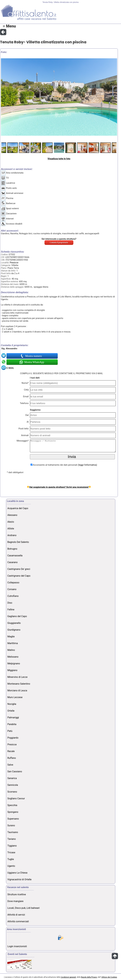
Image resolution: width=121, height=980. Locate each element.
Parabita (12, 724)
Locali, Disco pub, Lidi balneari (23, 908)
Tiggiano (12, 846)
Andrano (12, 535)
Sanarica (12, 778)
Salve (10, 765)
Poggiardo (13, 738)
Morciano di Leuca (17, 690)
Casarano (12, 562)
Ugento (11, 866)
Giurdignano (14, 630)
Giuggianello (14, 623)
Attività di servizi (16, 915)
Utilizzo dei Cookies (109, 977)
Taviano (12, 839)
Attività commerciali (18, 921)
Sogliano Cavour (16, 798)
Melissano (13, 657)
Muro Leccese (15, 697)
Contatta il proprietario (59, 242)
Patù (10, 731)
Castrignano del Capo (19, 576)
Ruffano (12, 758)
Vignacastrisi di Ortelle (19, 879)
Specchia (12, 805)
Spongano (13, 812)
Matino (11, 650)
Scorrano (12, 792)
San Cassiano (15, 771)
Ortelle (11, 711)
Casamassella (15, 556)
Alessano (12, 515)
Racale (11, 751)
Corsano (12, 589)
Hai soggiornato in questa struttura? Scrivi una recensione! (59, 487)
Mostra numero (34, 356)
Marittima (13, 643)
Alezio (11, 522)
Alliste (11, 529)
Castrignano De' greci (19, 569)
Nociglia (12, 704)
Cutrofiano (13, 596)
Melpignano (14, 664)
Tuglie (11, 859)
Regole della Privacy (89, 977)
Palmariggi (13, 717)
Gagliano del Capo (17, 616)
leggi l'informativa (87, 465)
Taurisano (13, 832)
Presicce (14, 263)
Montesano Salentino (19, 684)
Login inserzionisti (17, 946)
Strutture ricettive (17, 894)
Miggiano (12, 670)
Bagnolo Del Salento (18, 542)
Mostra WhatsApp (34, 362)
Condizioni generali (68, 977)
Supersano (13, 819)
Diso (10, 603)
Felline (11, 610)
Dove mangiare (15, 901)
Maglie (11, 637)
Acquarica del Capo (18, 508)
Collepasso (13, 583)
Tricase (11, 852)
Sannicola (13, 785)
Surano (11, 825)
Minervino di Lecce (17, 677)
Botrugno (12, 549)
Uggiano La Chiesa (17, 873)
